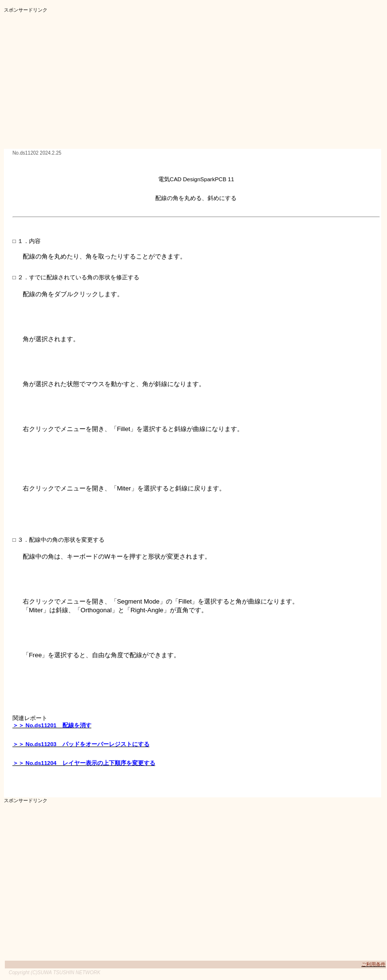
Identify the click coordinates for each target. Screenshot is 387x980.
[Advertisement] (171, 81)
